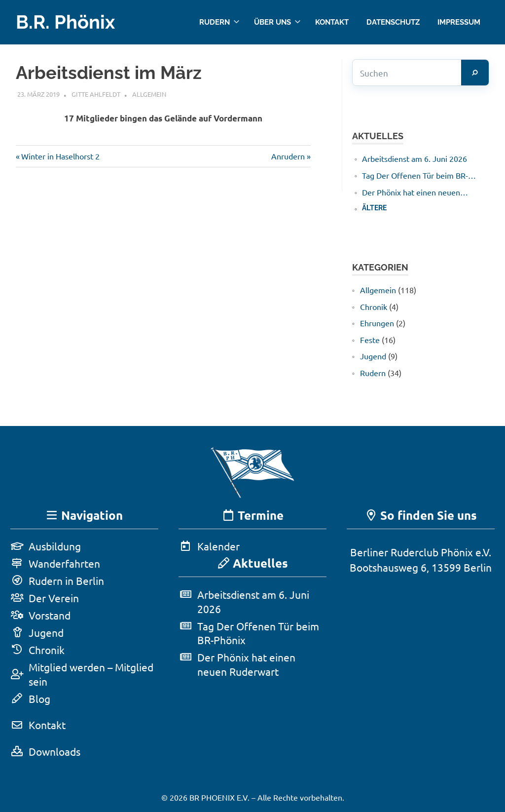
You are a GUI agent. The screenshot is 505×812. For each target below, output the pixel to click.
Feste (370, 340)
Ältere (374, 208)
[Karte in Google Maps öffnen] (421, 659)
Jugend (373, 356)
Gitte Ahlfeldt (96, 94)
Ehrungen (377, 323)
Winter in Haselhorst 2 (60, 156)
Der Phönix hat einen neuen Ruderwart (411, 193)
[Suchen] (475, 73)
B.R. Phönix (65, 22)
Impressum (459, 22)
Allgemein (149, 94)
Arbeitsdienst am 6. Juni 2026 (415, 158)
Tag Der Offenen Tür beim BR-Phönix (415, 176)
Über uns (277, 22)
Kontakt (332, 22)
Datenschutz (393, 22)
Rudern (219, 22)
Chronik (374, 307)
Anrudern (288, 156)
